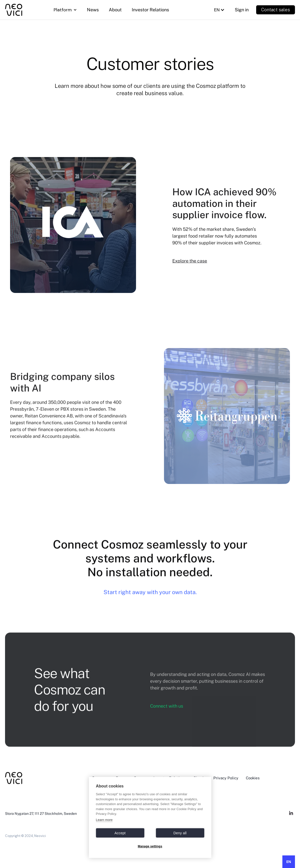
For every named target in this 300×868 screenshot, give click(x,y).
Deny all (180, 833)
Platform (63, 10)
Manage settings (150, 846)
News (93, 10)
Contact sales (276, 10)
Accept (120, 833)
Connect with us (167, 713)
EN (289, 862)
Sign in (242, 10)
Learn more (104, 820)
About (115, 10)
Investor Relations (150, 10)
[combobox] (289, 862)
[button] (65, 10)
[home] (22, 10)
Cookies (253, 785)
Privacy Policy (226, 785)
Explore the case (190, 261)
